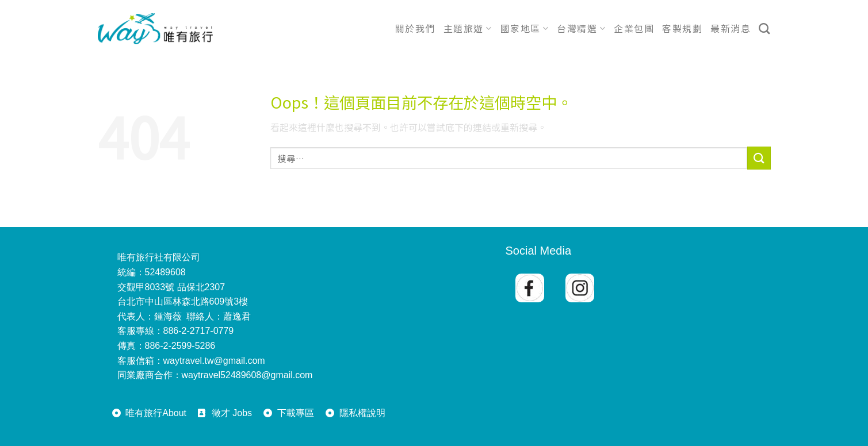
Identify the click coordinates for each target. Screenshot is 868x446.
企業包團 (634, 28)
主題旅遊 (468, 28)
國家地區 (525, 28)
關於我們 (415, 28)
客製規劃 (682, 28)
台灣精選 (581, 28)
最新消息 (731, 28)
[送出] (759, 158)
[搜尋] (765, 28)
